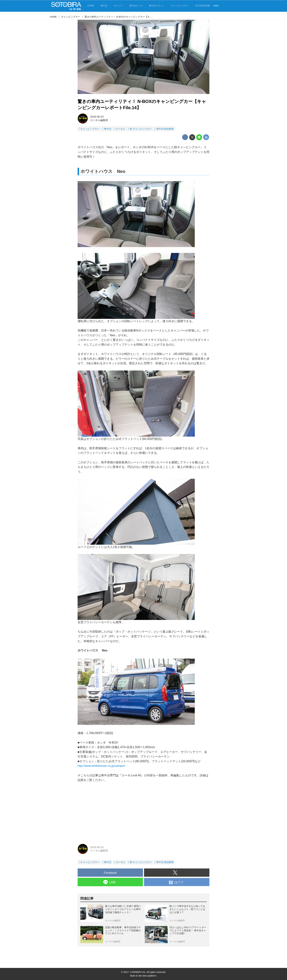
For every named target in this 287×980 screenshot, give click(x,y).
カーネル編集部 (99, 120)
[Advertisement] (143, 813)
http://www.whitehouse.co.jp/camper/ (101, 766)
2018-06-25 (97, 117)
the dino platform (147, 976)
